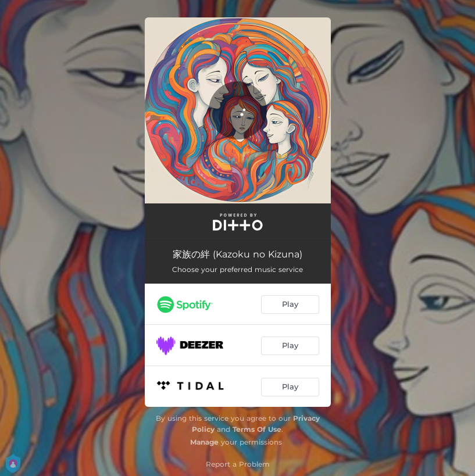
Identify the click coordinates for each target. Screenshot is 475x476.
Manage (204, 442)
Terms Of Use (257, 429)
